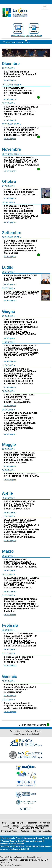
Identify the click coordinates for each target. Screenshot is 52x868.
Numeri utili (45, 823)
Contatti (6, 826)
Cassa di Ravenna (15, 13)
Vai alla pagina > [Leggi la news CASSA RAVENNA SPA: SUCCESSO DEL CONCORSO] (10, 301)
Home (5, 823)
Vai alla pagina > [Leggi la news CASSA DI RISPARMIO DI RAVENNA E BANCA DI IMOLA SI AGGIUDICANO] (10, 387)
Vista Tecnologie (14, 865)
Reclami (16, 826)
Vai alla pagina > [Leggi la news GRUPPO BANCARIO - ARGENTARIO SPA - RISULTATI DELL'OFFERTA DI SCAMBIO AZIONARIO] (10, 99)
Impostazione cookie (42, 831)
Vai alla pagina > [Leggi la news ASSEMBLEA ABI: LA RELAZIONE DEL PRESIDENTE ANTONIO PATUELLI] (10, 284)
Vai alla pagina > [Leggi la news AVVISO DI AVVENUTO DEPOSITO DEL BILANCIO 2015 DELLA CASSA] (10, 480)
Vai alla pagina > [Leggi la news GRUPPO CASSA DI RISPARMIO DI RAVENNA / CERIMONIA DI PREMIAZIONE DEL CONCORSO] (10, 120)
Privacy (11, 828)
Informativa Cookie (9, 831)
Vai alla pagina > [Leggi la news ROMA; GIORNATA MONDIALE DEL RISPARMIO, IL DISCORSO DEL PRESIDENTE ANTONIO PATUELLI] (10, 198)
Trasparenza (32, 823)
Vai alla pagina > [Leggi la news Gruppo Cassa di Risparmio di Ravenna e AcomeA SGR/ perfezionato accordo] (10, 666)
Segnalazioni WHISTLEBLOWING (31, 828)
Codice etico (28, 826)
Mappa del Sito (17, 823)
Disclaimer (25, 831)
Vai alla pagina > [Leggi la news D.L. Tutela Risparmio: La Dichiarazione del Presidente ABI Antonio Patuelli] (10, 80)
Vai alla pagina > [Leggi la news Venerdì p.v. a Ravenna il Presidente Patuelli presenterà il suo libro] (10, 696)
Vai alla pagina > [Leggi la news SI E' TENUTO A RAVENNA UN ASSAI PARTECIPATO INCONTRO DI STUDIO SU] (10, 649)
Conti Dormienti (43, 826)
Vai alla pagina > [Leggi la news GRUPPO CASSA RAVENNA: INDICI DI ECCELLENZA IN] (10, 139)
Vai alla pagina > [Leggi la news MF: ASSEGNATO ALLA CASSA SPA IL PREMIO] (10, 466)
